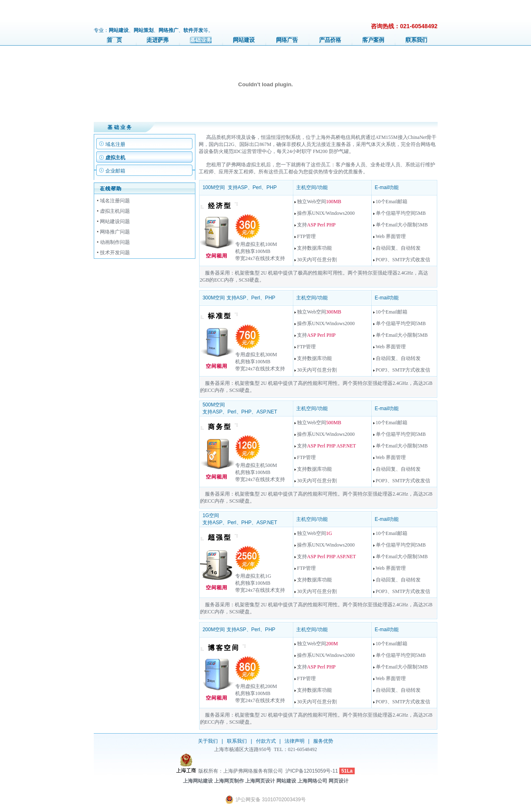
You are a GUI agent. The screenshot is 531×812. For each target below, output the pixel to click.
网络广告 (287, 40)
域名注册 (115, 144)
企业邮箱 (115, 171)
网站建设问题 (115, 221)
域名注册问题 (115, 201)
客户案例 (373, 40)
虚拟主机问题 (115, 211)
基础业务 (201, 40)
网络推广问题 (115, 232)
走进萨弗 (158, 40)
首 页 (115, 40)
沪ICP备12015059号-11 (312, 771)
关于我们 (208, 741)
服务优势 (323, 741)
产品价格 (330, 40)
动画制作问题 (115, 242)
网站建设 (244, 40)
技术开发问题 (115, 253)
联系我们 (417, 40)
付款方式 (266, 741)
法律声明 (295, 741)
